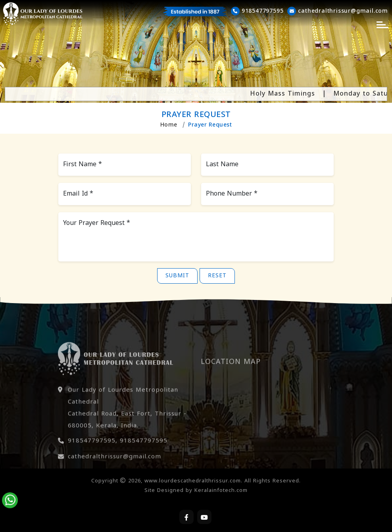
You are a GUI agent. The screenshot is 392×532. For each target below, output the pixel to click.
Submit (177, 276)
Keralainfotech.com (221, 491)
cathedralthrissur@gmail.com (114, 470)
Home (169, 125)
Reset (217, 276)
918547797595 (92, 454)
